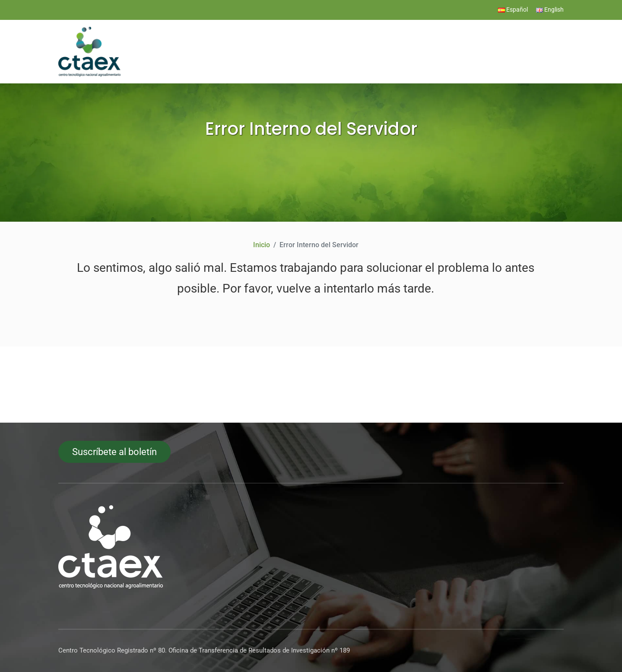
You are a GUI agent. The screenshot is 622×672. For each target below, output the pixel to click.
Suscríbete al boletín (114, 452)
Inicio (262, 245)
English (550, 10)
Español (513, 10)
